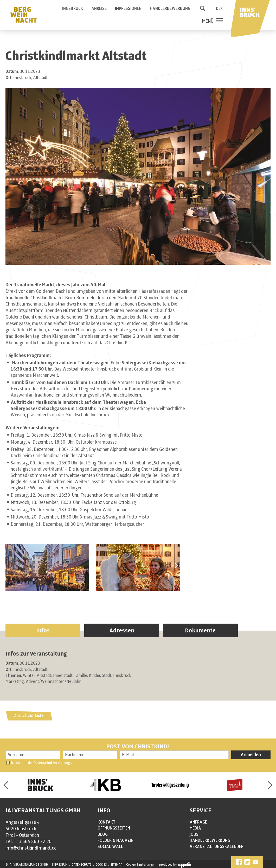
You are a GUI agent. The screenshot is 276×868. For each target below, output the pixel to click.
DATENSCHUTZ (82, 865)
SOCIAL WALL (110, 847)
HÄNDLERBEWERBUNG (170, 9)
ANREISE (99, 9)
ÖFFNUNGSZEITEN (114, 828)
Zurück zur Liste (29, 716)
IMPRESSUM (60, 865)
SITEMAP (116, 865)
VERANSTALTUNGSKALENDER (217, 847)
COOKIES (101, 865)
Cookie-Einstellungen (141, 865)
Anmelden (251, 755)
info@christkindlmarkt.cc (31, 848)
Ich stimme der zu (43, 763)
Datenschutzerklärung (52, 763)
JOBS (194, 834)
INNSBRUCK (73, 9)
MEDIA (195, 828)
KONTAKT (107, 822)
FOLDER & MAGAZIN (115, 840)
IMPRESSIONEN (128, 9)
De (218, 9)
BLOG (103, 834)
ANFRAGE (198, 822)
